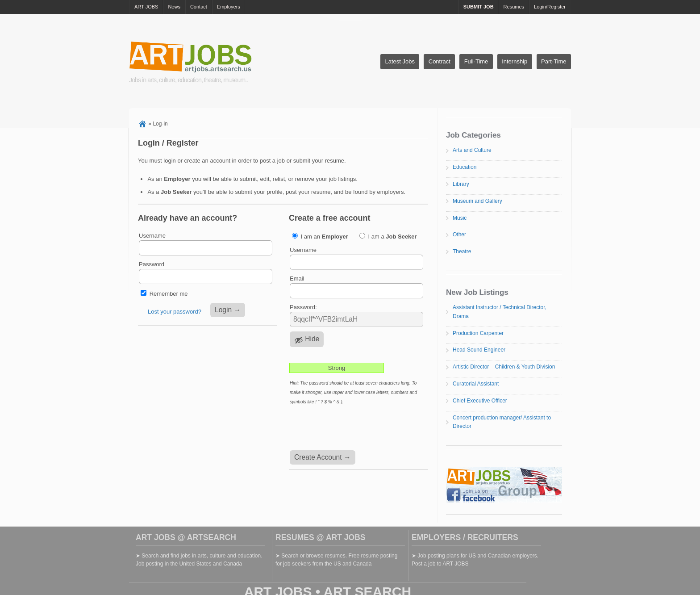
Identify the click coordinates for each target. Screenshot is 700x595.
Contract (440, 61)
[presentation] (357, 428)
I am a (388, 236)
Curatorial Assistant (476, 384)
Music (460, 218)
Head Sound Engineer (479, 350)
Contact (199, 7)
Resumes (514, 7)
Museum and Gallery (477, 201)
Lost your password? (175, 312)
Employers (229, 7)
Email (297, 279)
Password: (303, 307)
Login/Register (550, 7)
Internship (515, 61)
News (174, 7)
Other (459, 235)
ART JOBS (146, 7)
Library (461, 184)
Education (465, 167)
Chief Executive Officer (480, 401)
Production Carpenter (478, 333)
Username (152, 236)
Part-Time (554, 61)
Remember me (169, 294)
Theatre (462, 251)
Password (152, 264)
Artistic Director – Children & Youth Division (504, 367)
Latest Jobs (400, 61)
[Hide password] (307, 339)
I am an (320, 236)
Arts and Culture (472, 150)
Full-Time (476, 61)
